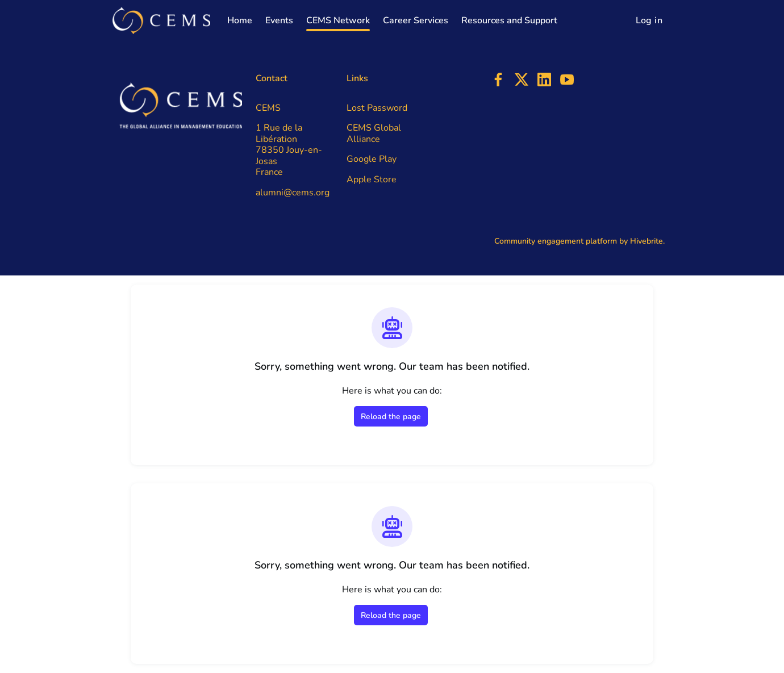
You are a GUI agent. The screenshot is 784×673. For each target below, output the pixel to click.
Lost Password (377, 108)
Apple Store (372, 179)
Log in (649, 20)
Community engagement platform (556, 241)
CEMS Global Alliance (374, 133)
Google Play (372, 159)
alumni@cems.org (293, 193)
